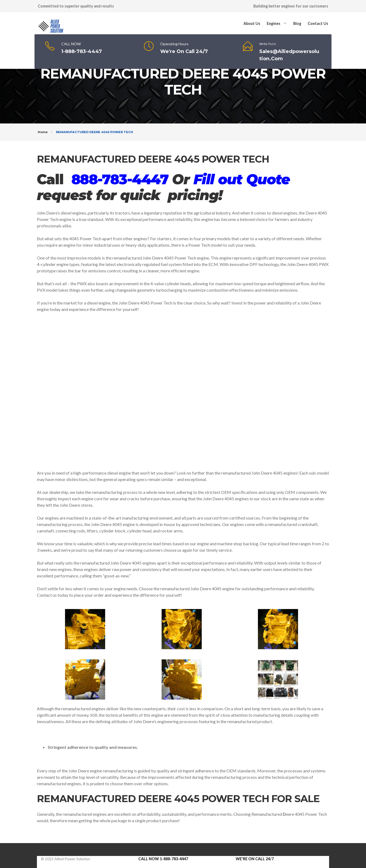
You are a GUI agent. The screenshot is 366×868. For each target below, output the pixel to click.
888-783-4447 (120, 179)
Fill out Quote (242, 179)
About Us (252, 23)
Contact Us (318, 23)
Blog (297, 23)
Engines (274, 23)
